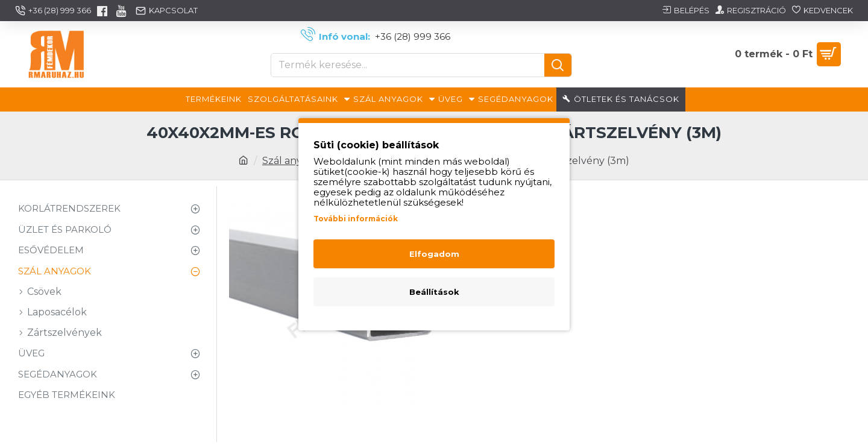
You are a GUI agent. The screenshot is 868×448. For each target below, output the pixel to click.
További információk (356, 219)
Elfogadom (434, 254)
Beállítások (434, 292)
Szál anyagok (294, 161)
